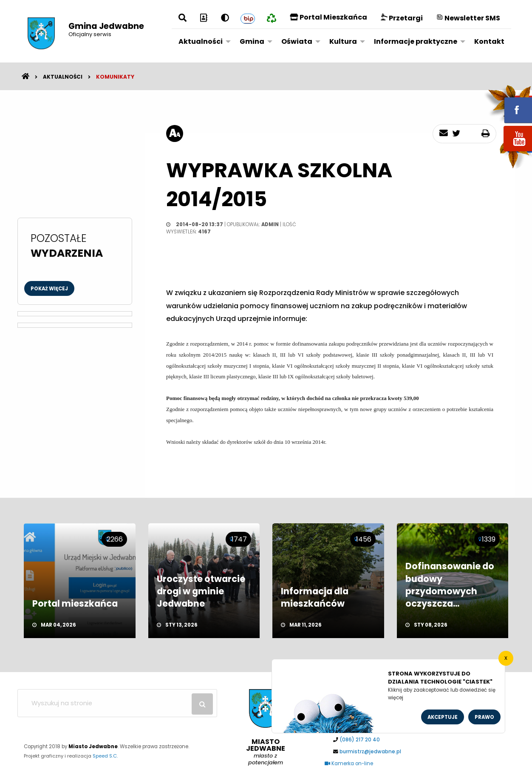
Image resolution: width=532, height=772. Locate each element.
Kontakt (489, 41)
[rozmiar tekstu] (175, 133)
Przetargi (402, 18)
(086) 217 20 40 (360, 740)
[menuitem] (202, 41)
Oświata (297, 41)
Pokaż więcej (49, 289)
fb (508, 104)
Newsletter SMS (468, 18)
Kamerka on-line (349, 763)
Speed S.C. (105, 756)
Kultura (343, 41)
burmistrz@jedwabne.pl (370, 752)
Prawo (484, 717)
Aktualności (201, 41)
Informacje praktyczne (416, 41)
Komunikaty (115, 77)
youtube (508, 152)
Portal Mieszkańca (328, 17)
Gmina (252, 41)
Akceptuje (443, 717)
